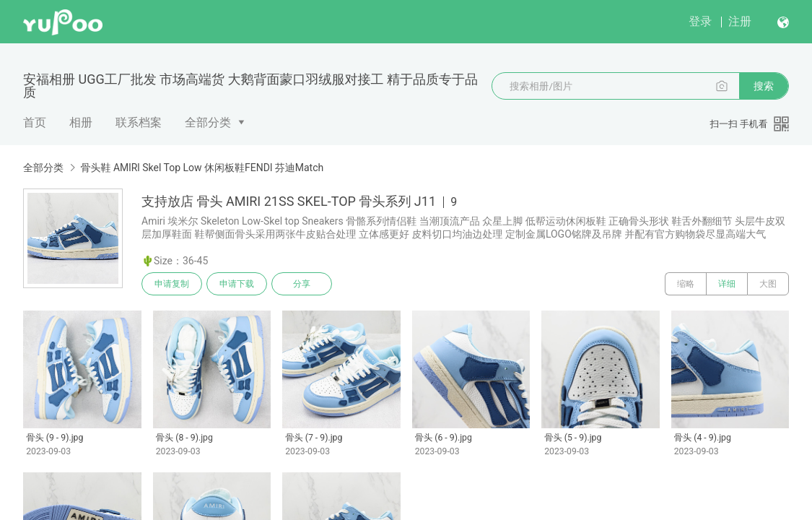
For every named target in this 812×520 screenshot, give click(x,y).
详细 (727, 284)
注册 (740, 21)
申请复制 (172, 284)
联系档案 (139, 122)
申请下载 (237, 284)
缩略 (686, 284)
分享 (302, 284)
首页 (35, 122)
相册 (81, 122)
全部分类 (208, 122)
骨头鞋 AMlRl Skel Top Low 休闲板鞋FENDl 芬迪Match (202, 168)
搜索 (764, 86)
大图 (768, 284)
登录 (700, 21)
